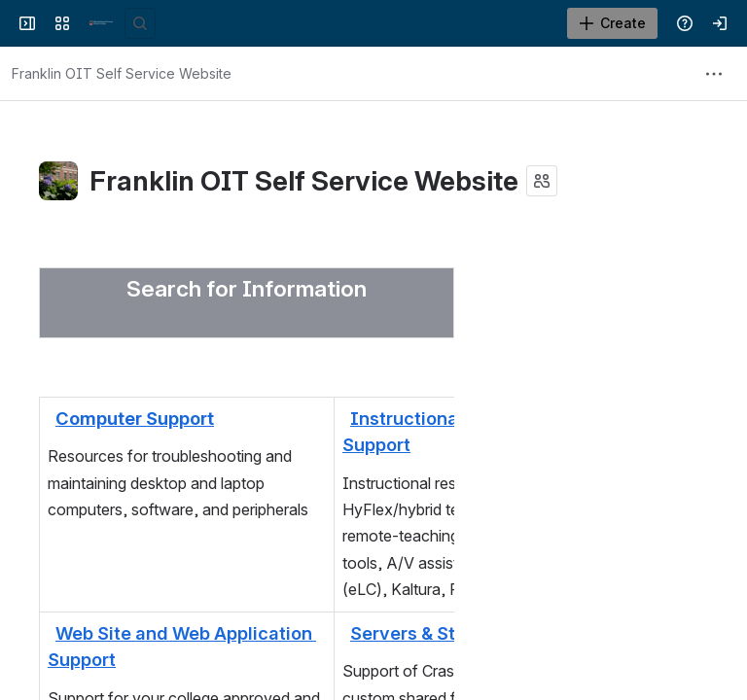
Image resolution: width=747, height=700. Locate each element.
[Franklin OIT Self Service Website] (101, 23)
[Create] (612, 23)
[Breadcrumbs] (122, 74)
